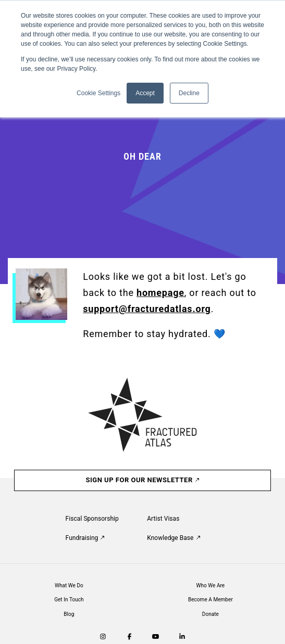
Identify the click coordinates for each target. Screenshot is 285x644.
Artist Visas (163, 519)
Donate (210, 614)
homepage (160, 293)
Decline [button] (189, 93)
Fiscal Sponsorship (92, 519)
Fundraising (85, 538)
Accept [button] (145, 93)
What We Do (69, 585)
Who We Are (211, 585)
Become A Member (210, 600)
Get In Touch (69, 600)
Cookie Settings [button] (98, 93)
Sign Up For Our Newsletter (143, 480)
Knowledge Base (173, 538)
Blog (69, 614)
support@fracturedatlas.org (147, 309)
